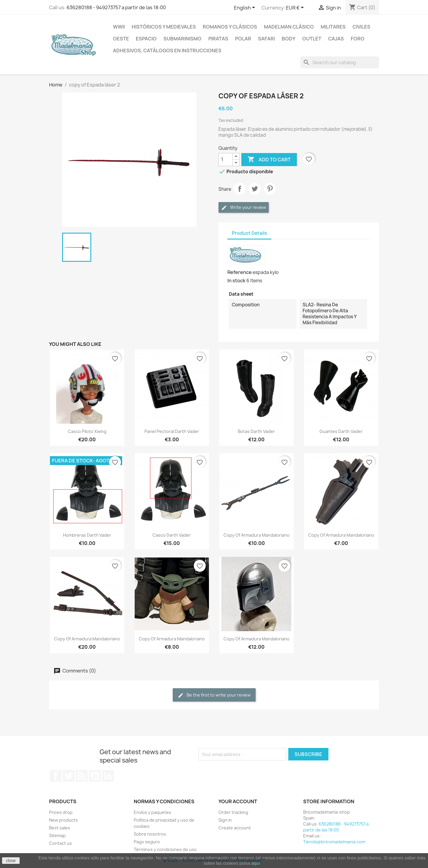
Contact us (60, 843)
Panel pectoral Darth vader (172, 431)
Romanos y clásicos (230, 27)
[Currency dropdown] (296, 8)
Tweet (255, 189)
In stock (236, 281)
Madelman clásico (289, 27)
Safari (266, 39)
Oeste (121, 39)
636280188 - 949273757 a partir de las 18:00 (116, 7)
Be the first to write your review (214, 695)
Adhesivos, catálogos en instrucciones (167, 51)
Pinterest (270, 189)
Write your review (244, 208)
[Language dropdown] (246, 8)
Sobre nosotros (150, 834)
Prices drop (61, 812)
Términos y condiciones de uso (165, 849)
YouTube (95, 776)
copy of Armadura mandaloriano (257, 535)
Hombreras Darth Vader (87, 535)
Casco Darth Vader (172, 535)
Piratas (218, 39)
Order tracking (233, 812)
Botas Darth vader (256, 431)
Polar (243, 39)
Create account (235, 828)
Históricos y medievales (164, 27)
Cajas (336, 39)
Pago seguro (147, 842)
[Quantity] (226, 160)
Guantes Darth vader (341, 431)
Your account (238, 801)
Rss (82, 776)
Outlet (312, 39)
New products (63, 820)
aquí (255, 863)
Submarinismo (182, 39)
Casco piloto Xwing (87, 431)
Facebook (56, 776)
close (11, 861)
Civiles (361, 27)
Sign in (225, 820)
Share (240, 189)
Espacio (146, 39)
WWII (119, 27)
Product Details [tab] (249, 233)
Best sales (60, 828)
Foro (358, 39)
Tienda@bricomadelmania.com (334, 842)
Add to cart (269, 160)
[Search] (340, 62)
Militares (333, 27)
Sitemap (57, 835)
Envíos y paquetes (152, 812)
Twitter (69, 776)
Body (289, 39)
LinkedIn (108, 776)
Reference (240, 272)
